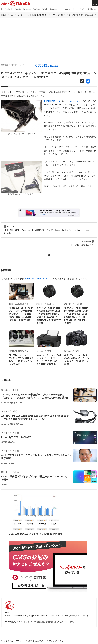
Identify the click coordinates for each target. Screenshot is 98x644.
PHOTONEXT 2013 (52, 101)
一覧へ (49, 255)
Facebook (9, 9)
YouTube (37, 9)
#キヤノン (54, 65)
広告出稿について (37, 641)
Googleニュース (56, 9)
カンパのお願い (56, 641)
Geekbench (92, 9)
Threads (18, 9)
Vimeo (67, 9)
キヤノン (74, 101)
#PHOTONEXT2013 (42, 65)
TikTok (45, 9)
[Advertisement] (49, 38)
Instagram (27, 9)
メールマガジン (79, 9)
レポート (22, 15)
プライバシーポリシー (14, 641)
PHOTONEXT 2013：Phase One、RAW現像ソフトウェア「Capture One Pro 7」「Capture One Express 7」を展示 (47, 230)
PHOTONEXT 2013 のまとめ (82, 243)
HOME (4, 15)
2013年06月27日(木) (9, 65)
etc (12, 15)
